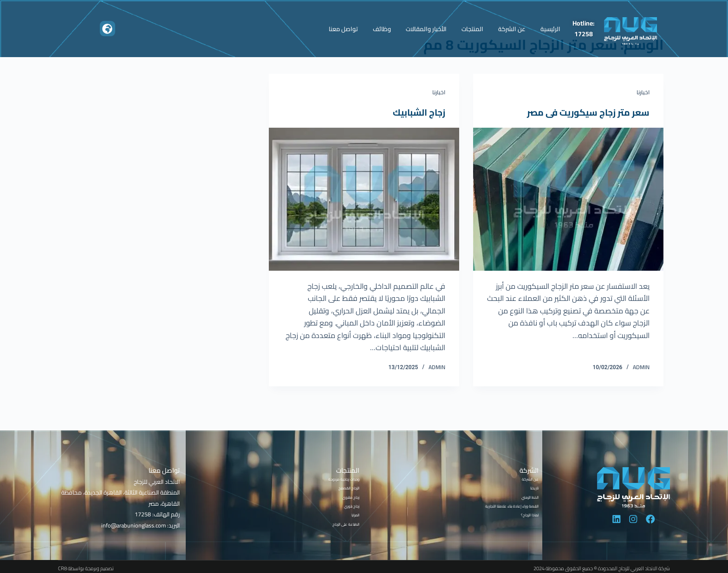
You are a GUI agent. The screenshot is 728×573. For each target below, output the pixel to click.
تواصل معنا (343, 29)
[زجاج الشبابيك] (364, 199)
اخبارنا (643, 92)
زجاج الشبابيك (418, 112)
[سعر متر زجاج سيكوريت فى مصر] (568, 199)
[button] (107, 29)
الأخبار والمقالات (426, 29)
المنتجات (472, 29)
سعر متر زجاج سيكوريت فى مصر (586, 112)
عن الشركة (512, 29)
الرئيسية (550, 29)
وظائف (382, 29)
